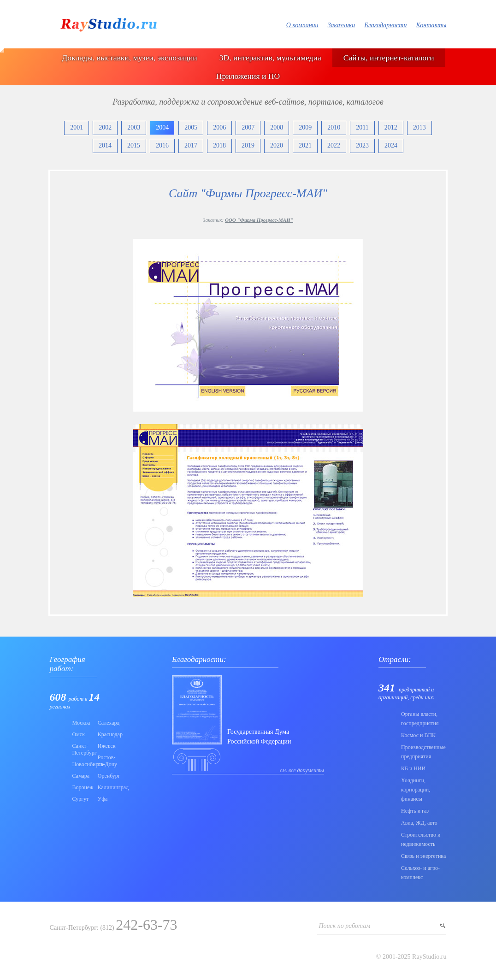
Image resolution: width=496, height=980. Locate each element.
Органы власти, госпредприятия (420, 719)
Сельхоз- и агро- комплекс (420, 873)
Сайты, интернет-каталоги (389, 58)
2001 (77, 127)
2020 (277, 145)
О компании (302, 25)
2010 (334, 127)
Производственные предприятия (423, 752)
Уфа (103, 799)
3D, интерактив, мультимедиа (270, 58)
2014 (105, 145)
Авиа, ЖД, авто (419, 823)
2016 (162, 145)
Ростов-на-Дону (107, 761)
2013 (419, 127)
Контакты (431, 25)
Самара (81, 776)
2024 (391, 145)
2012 (391, 127)
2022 (334, 145)
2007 (248, 127)
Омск (79, 734)
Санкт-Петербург (82, 749)
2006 (219, 127)
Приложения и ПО (248, 76)
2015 (134, 145)
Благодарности (385, 25)
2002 (105, 127)
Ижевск (107, 746)
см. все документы (302, 770)
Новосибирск (82, 764)
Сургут (81, 799)
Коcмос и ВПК (418, 735)
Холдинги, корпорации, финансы (416, 790)
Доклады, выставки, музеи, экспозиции (129, 58)
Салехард (108, 723)
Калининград (108, 787)
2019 (248, 145)
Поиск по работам (344, 926)
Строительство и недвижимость (421, 839)
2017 (191, 145)
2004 (162, 127)
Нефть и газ (415, 811)
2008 (277, 127)
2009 (305, 127)
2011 (362, 127)
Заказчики (342, 25)
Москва (81, 723)
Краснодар (108, 734)
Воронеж (82, 787)
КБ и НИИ (413, 768)
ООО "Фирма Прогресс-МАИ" (259, 220)
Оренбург (108, 776)
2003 (134, 127)
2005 (191, 127)
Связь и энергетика (423, 856)
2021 (305, 145)
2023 (362, 145)
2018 (219, 145)
